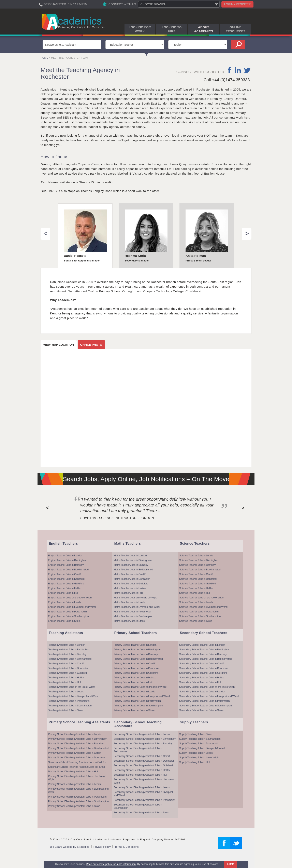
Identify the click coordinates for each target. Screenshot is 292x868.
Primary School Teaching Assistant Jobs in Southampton (78, 801)
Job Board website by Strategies (70, 847)
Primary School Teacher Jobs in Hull (133, 682)
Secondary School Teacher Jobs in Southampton (206, 706)
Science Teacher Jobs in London (197, 555)
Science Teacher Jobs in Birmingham (199, 560)
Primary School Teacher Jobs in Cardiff (134, 663)
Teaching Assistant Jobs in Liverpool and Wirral (73, 696)
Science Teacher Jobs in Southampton (200, 616)
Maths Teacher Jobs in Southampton (133, 616)
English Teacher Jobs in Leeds (64, 602)
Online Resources (235, 29)
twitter (247, 70)
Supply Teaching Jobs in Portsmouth (199, 743)
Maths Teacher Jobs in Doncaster (132, 579)
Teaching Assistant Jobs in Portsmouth (69, 701)
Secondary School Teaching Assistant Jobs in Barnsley (143, 743)
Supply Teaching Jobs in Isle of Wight (199, 757)
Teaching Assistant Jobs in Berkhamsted (70, 659)
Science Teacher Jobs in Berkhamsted (200, 569)
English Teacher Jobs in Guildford (66, 584)
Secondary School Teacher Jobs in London (202, 645)
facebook (230, 70)
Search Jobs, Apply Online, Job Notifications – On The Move (146, 479)
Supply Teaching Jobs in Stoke (196, 734)
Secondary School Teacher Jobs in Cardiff (202, 663)
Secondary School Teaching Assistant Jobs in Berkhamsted (138, 750)
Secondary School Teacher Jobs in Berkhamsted (205, 659)
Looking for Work (140, 29)
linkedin (238, 70)
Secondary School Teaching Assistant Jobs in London (142, 734)
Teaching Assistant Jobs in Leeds (66, 691)
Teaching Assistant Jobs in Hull (65, 682)
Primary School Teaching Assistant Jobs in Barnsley (76, 743)
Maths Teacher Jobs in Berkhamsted (133, 569)
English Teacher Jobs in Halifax (65, 588)
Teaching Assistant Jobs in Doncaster (68, 668)
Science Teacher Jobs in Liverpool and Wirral (203, 607)
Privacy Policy (102, 847)
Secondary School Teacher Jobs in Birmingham (205, 649)
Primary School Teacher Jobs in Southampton (138, 706)
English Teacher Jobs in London (65, 555)
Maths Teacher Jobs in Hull (128, 593)
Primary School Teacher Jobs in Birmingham (137, 649)
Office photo (91, 345)
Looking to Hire (172, 29)
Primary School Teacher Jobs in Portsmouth (137, 701)
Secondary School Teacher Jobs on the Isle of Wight (207, 687)
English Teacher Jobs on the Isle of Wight (70, 598)
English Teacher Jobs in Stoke (64, 621)
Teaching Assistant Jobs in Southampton (70, 706)
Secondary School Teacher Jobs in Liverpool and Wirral (209, 696)
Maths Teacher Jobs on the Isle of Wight (135, 598)
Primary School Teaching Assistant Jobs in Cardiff (75, 753)
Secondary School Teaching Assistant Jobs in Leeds (142, 787)
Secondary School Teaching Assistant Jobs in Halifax (76, 767)
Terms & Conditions (127, 847)
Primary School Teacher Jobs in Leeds (134, 691)
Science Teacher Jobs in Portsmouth (199, 612)
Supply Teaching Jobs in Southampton (200, 739)
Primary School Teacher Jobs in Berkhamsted (138, 659)
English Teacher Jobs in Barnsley (66, 565)
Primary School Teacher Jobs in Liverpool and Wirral (142, 696)
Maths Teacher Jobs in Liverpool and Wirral (137, 607)
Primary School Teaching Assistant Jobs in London (75, 734)
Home (44, 58)
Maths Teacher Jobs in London (130, 555)
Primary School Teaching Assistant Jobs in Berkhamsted (78, 748)
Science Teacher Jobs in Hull (195, 593)
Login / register (237, 4)
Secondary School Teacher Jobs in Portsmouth (205, 701)
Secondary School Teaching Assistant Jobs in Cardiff (142, 756)
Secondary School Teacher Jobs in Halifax (202, 677)
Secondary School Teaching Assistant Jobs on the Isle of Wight (144, 781)
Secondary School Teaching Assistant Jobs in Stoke (141, 812)
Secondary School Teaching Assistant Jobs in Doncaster (144, 761)
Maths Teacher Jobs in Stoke (129, 621)
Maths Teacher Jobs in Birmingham (133, 560)
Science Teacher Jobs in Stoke (196, 621)
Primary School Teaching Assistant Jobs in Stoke (74, 806)
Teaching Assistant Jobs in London (67, 645)
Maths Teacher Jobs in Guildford (131, 584)
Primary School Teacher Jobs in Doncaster (136, 668)
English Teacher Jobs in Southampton (68, 616)
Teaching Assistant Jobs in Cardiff (66, 663)
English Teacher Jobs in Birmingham (68, 560)
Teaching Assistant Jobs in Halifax (66, 677)
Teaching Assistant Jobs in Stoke (66, 710)
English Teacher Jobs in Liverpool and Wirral (72, 607)
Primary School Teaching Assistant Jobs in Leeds (74, 784)
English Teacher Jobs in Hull (63, 593)
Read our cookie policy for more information (111, 864)
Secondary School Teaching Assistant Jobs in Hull (140, 775)
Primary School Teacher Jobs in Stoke (134, 710)
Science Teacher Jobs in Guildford (198, 584)
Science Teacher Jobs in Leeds (196, 602)
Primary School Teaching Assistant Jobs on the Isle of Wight (77, 778)
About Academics (204, 29)
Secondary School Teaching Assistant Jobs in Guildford (78, 762)
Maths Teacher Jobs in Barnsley (131, 565)
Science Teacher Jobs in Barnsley (197, 565)
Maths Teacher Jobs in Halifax (130, 588)
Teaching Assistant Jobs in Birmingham (69, 649)
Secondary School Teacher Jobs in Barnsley (203, 654)
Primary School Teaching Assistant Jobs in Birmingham (78, 739)
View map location (59, 345)
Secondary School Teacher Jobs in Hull (200, 682)
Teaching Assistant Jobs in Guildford (67, 673)
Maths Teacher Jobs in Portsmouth (132, 612)
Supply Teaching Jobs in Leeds (196, 753)
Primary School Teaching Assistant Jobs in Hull (73, 771)
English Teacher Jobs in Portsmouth (67, 612)
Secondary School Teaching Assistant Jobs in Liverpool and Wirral (143, 794)
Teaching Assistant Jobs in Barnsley (67, 654)
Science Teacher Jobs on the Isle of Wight (202, 598)
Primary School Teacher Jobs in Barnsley (136, 654)
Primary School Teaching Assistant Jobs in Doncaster (77, 757)
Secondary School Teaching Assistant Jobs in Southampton (138, 806)
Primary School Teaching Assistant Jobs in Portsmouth (77, 797)
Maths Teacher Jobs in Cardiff (129, 574)
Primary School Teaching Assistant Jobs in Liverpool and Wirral (78, 790)
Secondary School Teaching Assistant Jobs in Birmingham (145, 739)
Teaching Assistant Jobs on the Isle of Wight (72, 687)
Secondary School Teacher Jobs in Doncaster (204, 668)
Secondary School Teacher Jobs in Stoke (201, 710)
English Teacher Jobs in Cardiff (65, 574)
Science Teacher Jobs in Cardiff (196, 574)
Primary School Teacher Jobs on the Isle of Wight (140, 687)
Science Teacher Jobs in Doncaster (198, 579)
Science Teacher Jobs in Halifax (196, 588)
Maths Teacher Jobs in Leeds (129, 602)
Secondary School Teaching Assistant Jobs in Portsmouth (144, 800)
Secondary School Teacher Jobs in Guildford (203, 673)
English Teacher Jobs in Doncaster (67, 579)
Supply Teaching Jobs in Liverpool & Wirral (202, 748)
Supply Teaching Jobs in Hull (195, 762)
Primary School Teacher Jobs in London (135, 645)
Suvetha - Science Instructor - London (117, 518)
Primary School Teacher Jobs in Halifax (135, 677)
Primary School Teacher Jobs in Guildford (136, 673)
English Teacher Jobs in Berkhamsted (68, 569)
